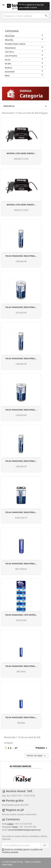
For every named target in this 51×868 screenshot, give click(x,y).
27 (16, 748)
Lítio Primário (11, 56)
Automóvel (10, 72)
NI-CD (8, 60)
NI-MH (8, 64)
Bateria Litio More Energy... (21, 153)
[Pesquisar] (26, 16)
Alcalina (8, 68)
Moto (7, 76)
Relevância (26, 106)
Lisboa (10, 824)
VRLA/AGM (10, 36)
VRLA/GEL (9, 40)
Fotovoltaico (10, 48)
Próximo (42, 748)
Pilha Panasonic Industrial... (21, 256)
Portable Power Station (15, 44)
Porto (15, 827)
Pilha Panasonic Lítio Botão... (21, 615)
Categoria (12, 31)
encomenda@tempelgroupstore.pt (24, 830)
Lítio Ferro (9, 52)
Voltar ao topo (36, 756)
